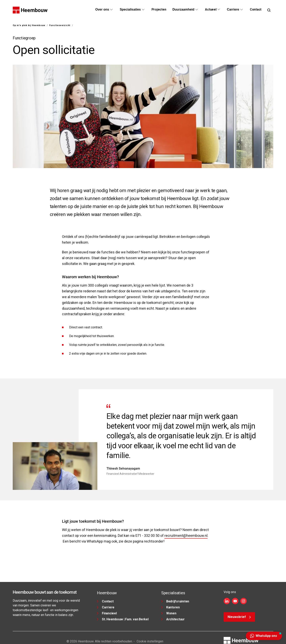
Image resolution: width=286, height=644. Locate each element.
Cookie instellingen (150, 641)
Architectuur (173, 619)
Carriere (106, 607)
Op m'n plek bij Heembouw (29, 25)
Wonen (169, 613)
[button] (264, 636)
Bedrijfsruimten (175, 601)
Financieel (107, 613)
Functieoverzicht (60, 25)
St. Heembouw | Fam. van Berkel (123, 619)
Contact (105, 601)
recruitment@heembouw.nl (186, 536)
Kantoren (171, 607)
